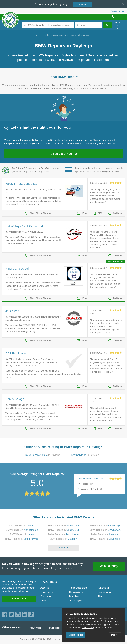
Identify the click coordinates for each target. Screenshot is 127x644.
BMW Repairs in (22, 525)
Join (83, 4)
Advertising (103, 588)
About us (45, 588)
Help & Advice (76, 592)
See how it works (19, 599)
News (101, 596)
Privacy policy (47, 592)
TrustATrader (35, 628)
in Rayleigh (43, 455)
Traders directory (106, 592)
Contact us (46, 596)
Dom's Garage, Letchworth (90, 479)
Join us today (109, 566)
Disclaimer (74, 596)
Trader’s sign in (118, 11)
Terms (43, 600)
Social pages (76, 600)
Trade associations (78, 588)
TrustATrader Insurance (60, 628)
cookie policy (88, 628)
